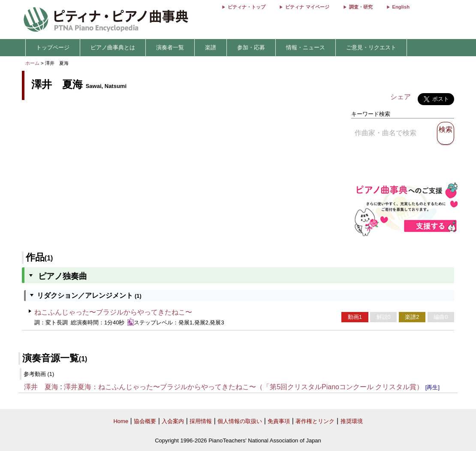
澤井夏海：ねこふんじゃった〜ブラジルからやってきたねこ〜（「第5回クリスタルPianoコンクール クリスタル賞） (244, 387)
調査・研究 (361, 7)
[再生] (432, 387)
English (401, 7)
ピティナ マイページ (307, 7)
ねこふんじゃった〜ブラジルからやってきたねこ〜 (113, 312)
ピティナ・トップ (247, 7)
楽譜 (211, 47)
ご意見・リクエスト (371, 47)
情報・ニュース (306, 47)
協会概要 (145, 421)
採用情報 (201, 421)
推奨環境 (352, 421)
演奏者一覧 (170, 47)
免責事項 (279, 421)
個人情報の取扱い (240, 421)
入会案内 (173, 421)
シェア (401, 97)
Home (121, 421)
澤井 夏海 (41, 387)
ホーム (32, 63)
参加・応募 (251, 47)
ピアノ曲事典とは (113, 47)
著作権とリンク (315, 421)
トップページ (53, 47)
